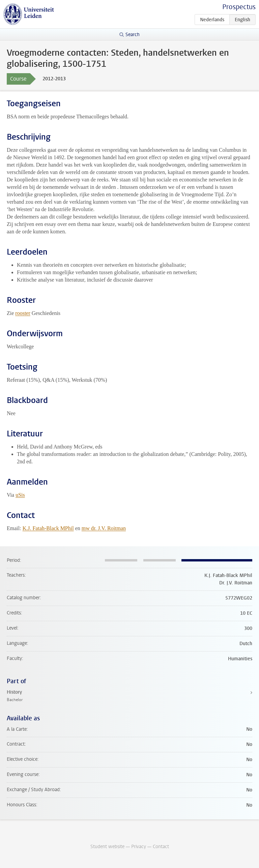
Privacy (139, 847)
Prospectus (239, 7)
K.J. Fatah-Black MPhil (48, 528)
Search (133, 35)
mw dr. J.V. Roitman (104, 528)
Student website (107, 847)
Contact (161, 847)
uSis (20, 495)
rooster (23, 313)
